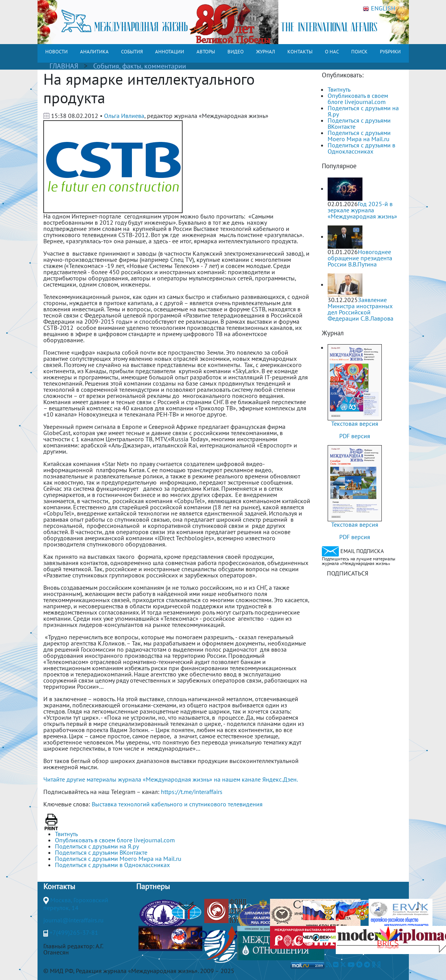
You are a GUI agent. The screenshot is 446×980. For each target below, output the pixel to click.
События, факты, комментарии (140, 66)
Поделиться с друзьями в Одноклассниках (361, 148)
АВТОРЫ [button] (206, 52)
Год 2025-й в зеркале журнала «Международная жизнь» (362, 210)
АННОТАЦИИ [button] (170, 52)
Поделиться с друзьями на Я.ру (363, 111)
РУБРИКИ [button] (390, 52)
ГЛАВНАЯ (64, 66)
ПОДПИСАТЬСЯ (348, 573)
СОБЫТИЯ (132, 52)
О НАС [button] (332, 52)
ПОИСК (359, 52)
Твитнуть (339, 89)
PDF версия (355, 436)
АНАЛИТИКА (94, 52)
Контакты (59, 886)
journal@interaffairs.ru (73, 920)
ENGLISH (379, 9)
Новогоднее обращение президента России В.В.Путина (360, 258)
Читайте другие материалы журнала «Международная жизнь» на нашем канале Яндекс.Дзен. (171, 779)
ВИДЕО (236, 52)
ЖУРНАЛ (266, 52)
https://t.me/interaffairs (192, 792)
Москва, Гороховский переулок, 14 (76, 904)
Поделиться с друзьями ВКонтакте (359, 123)
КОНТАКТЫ (300, 52)
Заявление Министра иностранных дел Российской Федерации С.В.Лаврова (361, 309)
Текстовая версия (355, 423)
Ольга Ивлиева (124, 116)
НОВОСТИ (56, 52)
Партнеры (153, 886)
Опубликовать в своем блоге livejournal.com (358, 99)
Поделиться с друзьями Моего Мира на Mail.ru (359, 136)
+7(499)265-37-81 (74, 932)
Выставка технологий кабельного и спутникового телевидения (177, 804)
